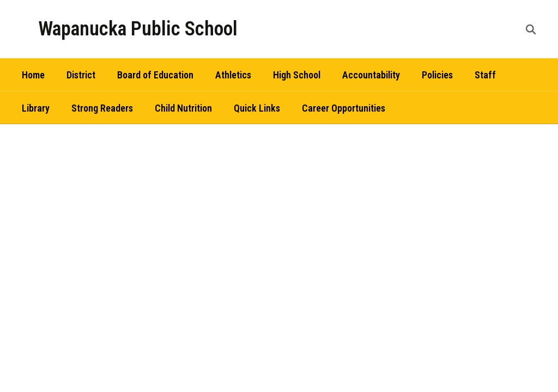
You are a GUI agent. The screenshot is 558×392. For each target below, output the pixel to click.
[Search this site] (531, 29)
